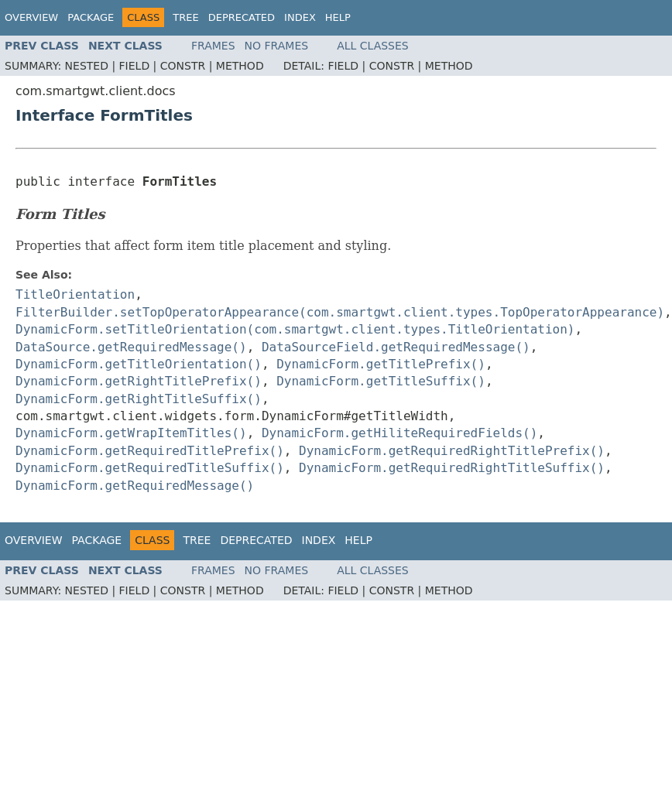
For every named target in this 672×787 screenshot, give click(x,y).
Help (338, 17)
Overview (31, 17)
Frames (213, 46)
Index (300, 17)
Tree (185, 17)
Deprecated (242, 17)
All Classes (373, 46)
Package (91, 17)
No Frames (277, 46)
